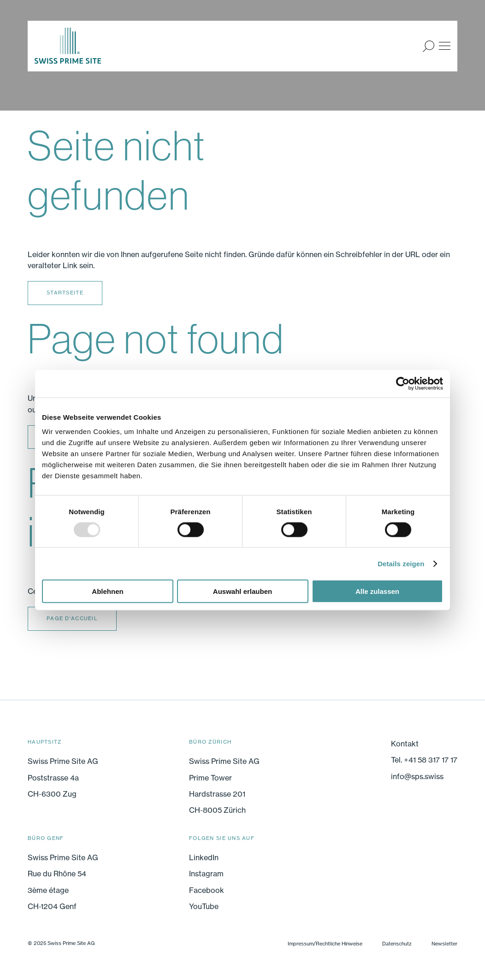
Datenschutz (397, 944)
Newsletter (444, 944)
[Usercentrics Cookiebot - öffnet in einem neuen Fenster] (403, 383)
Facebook (207, 890)
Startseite (65, 293)
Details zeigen (401, 563)
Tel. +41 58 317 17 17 (424, 760)
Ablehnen (107, 591)
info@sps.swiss (417, 776)
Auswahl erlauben (243, 591)
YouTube (204, 906)
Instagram (206, 874)
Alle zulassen (377, 591)
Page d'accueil (72, 618)
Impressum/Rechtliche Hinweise (325, 944)
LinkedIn (204, 857)
